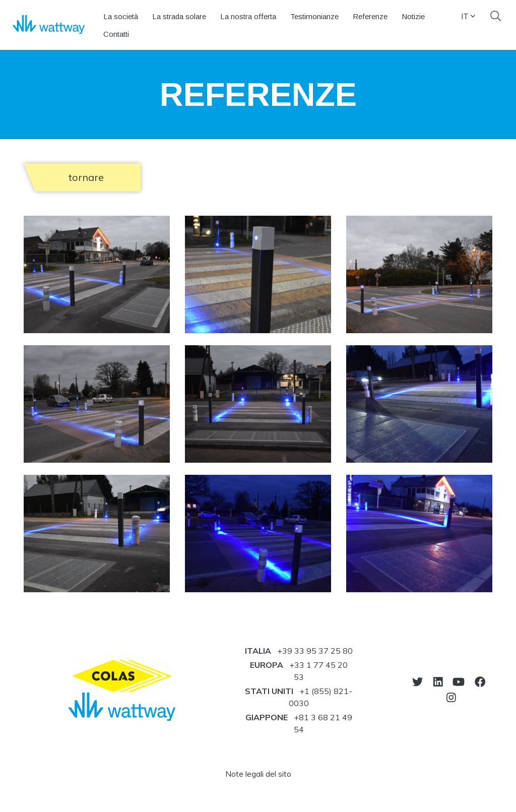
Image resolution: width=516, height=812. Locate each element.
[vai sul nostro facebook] (480, 682)
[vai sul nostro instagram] (451, 697)
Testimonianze (314, 16)
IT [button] (468, 16)
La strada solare (179, 16)
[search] (496, 16)
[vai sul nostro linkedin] (438, 682)
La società (121, 16)
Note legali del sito (258, 774)
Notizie (413, 16)
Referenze (370, 16)
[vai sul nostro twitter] (417, 682)
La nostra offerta (248, 16)
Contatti (116, 34)
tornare (86, 177)
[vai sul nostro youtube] (459, 682)
